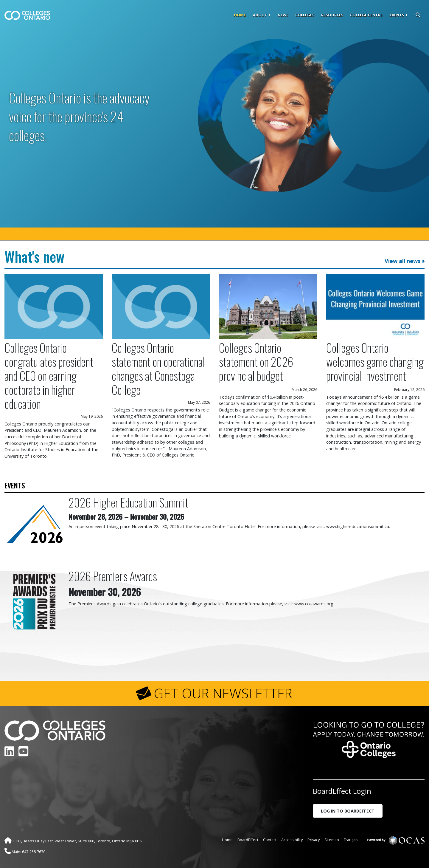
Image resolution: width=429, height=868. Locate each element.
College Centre (366, 15)
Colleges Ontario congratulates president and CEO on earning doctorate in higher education (49, 376)
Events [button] (397, 15)
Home (240, 15)
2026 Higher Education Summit (128, 502)
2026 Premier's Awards (113, 576)
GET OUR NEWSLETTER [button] (223, 693)
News (283, 15)
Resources (332, 15)
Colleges (305, 15)
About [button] (260, 15)
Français (351, 840)
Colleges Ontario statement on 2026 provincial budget (256, 362)
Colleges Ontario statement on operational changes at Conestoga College (158, 369)
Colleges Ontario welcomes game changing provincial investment (375, 362)
